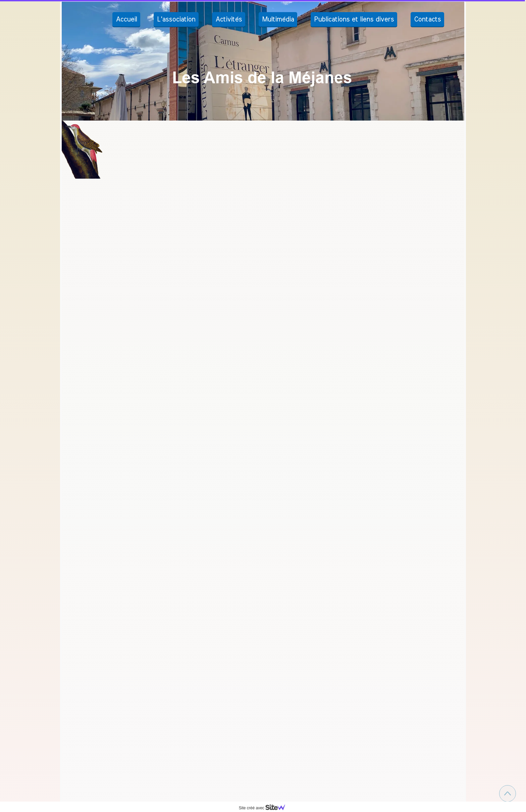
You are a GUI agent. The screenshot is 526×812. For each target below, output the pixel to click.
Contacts (427, 19)
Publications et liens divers (354, 19)
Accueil (126, 19)
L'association (176, 19)
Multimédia (278, 19)
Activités (229, 19)
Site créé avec (265, 808)
